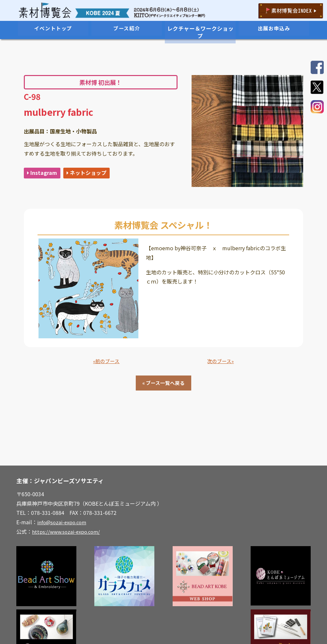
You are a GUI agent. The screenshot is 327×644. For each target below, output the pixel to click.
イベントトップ (53, 28)
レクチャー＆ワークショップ (200, 28)
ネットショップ (91, 173)
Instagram (43, 173)
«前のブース (106, 361)
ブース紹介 (127, 28)
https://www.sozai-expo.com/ (68, 533)
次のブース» (220, 361)
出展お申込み (274, 28)
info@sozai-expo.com (64, 524)
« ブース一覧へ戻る (163, 384)
